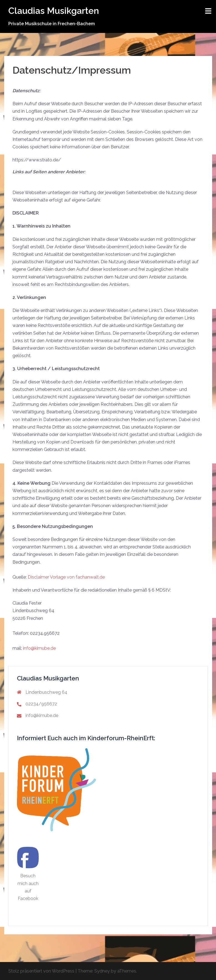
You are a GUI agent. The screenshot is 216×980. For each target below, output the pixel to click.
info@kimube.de (40, 648)
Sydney (102, 971)
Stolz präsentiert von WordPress (41, 971)
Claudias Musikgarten (54, 11)
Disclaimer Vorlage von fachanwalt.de (66, 577)
